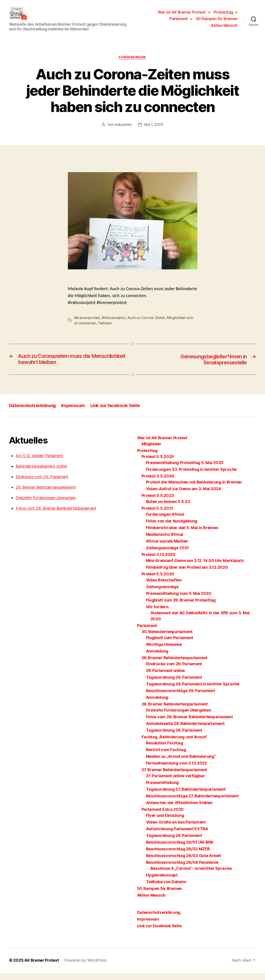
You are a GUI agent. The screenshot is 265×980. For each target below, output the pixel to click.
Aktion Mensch (224, 29)
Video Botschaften (164, 587)
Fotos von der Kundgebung (172, 528)
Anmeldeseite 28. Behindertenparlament (185, 731)
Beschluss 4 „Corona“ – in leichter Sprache (191, 875)
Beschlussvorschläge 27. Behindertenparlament (192, 803)
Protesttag (223, 16)
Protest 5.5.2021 (158, 515)
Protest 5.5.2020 (158, 581)
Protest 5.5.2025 (158, 464)
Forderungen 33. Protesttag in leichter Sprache (191, 476)
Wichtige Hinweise (164, 652)
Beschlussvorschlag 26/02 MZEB (178, 856)
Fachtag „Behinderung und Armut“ (174, 744)
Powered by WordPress (87, 967)
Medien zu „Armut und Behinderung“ (181, 764)
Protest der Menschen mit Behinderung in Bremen (194, 489)
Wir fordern (157, 614)
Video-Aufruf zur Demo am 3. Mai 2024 (184, 496)
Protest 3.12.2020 (159, 562)
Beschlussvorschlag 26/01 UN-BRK (180, 849)
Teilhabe (105, 330)
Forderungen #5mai (165, 521)
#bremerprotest (87, 324)
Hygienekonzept (162, 882)
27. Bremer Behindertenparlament (174, 777)
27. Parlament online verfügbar (175, 783)
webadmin (123, 131)
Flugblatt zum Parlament (170, 645)
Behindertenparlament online (41, 473)
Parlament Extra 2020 (163, 816)
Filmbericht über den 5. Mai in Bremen (182, 535)
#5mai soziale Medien (167, 548)
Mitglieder (151, 451)
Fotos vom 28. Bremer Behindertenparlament (56, 515)
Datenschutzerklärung (33, 412)
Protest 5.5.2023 (158, 503)
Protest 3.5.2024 (158, 483)
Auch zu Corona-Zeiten (147, 324)
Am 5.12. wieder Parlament (39, 463)
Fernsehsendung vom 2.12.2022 (176, 770)
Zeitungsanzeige (162, 594)
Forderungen (132, 64)
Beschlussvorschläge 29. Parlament (180, 698)
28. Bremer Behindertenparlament (175, 711)
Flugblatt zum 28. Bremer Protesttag (181, 607)
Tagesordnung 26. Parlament (174, 843)
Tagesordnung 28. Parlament (174, 737)
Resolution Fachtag (165, 750)
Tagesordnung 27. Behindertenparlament (186, 796)
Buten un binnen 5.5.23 (168, 509)
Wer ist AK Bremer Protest (182, 16)
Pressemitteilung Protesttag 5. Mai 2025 (185, 470)
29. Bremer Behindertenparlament (46, 494)
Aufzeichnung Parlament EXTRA (177, 836)
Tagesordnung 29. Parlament (174, 684)
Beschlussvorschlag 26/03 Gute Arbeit (184, 863)
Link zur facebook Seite (118, 412)
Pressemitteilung (163, 790)
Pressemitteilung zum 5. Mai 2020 (179, 601)
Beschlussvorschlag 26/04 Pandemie (182, 869)
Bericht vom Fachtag (166, 757)
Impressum (75, 412)
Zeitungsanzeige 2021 (168, 555)
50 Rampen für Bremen (217, 22)
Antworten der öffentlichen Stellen (179, 810)
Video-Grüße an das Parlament (176, 829)
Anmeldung (157, 658)
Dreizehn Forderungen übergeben (46, 505)
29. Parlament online (166, 678)
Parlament (179, 22)
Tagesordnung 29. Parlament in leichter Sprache (193, 691)
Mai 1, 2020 (154, 131)
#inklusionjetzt (114, 324)
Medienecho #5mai (165, 542)
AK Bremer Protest (42, 967)
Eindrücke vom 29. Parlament (42, 484)
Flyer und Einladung (165, 823)
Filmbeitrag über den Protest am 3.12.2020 (187, 574)
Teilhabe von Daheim (166, 889)
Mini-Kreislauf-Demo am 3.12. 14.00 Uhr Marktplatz (195, 568)
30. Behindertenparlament (167, 639)
